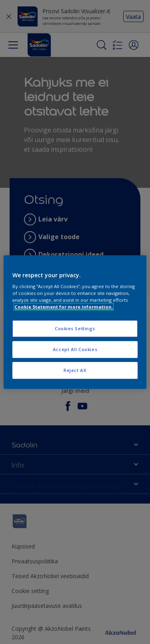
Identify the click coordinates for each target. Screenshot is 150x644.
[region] (75, 322)
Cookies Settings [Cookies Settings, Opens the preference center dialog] (75, 329)
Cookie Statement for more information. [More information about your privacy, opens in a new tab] (64, 307)
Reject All (75, 370)
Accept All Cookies (75, 349)
